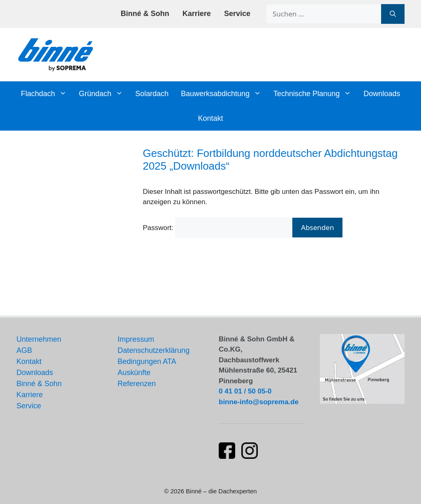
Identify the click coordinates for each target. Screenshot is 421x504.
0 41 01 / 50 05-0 (245, 391)
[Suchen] (393, 14)
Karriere (197, 14)
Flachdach (47, 94)
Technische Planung (315, 94)
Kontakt (210, 118)
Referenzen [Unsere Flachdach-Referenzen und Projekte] (137, 384)
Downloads (382, 94)
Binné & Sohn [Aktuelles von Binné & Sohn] (39, 384)
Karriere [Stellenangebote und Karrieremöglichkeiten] (30, 395)
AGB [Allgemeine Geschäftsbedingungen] (24, 350)
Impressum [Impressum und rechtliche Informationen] (136, 339)
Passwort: (216, 228)
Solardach (152, 94)
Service (237, 14)
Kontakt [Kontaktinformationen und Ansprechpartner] (29, 361)
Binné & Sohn (145, 14)
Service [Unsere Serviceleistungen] (29, 406)
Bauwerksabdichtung (224, 94)
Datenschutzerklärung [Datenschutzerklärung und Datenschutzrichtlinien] (154, 350)
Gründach (104, 94)
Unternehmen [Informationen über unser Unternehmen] (39, 339)
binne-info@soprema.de (259, 402)
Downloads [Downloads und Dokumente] (35, 373)
